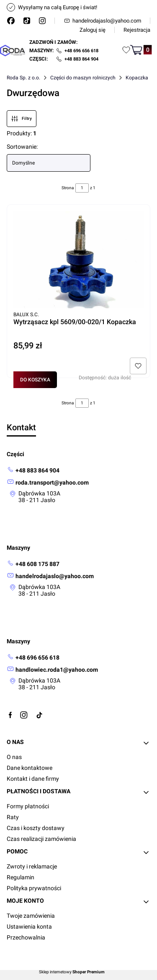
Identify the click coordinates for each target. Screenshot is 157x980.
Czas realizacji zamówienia (41, 839)
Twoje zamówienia (31, 916)
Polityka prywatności (34, 888)
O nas (14, 757)
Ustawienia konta (29, 927)
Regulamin (21, 877)
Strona (68, 188)
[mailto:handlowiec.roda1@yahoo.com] (52, 669)
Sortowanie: (22, 147)
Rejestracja (137, 30)
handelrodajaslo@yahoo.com (102, 21)
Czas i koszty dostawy (36, 828)
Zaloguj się (93, 30)
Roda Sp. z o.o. (23, 78)
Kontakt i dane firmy (33, 779)
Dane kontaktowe (30, 768)
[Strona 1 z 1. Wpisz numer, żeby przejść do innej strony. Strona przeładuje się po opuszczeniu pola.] (82, 188)
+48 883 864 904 (81, 59)
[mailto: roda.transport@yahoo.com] (48, 482)
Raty (13, 817)
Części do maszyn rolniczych (83, 78)
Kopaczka (137, 78)
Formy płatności (28, 806)
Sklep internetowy (72, 972)
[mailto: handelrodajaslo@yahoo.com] (50, 576)
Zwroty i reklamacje (32, 866)
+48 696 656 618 (81, 51)
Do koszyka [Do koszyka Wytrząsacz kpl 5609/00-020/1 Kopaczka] (35, 380)
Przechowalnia (26, 937)
